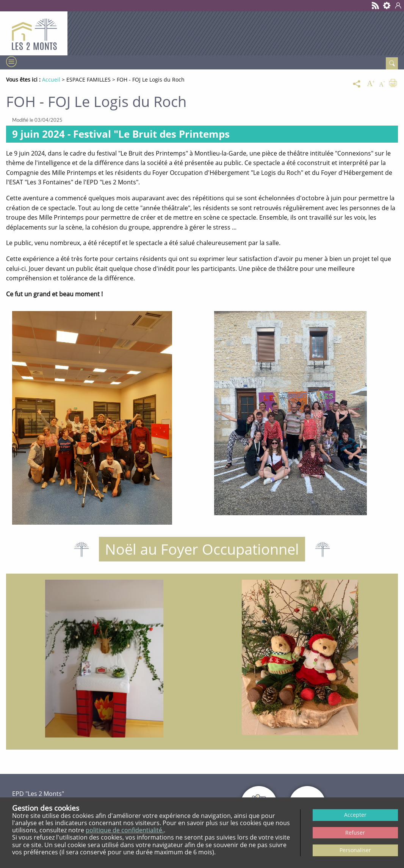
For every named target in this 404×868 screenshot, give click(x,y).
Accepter (355, 815)
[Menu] (11, 61)
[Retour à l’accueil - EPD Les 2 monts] (34, 33)
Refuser (355, 833)
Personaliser (355, 850)
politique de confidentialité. (125, 830)
